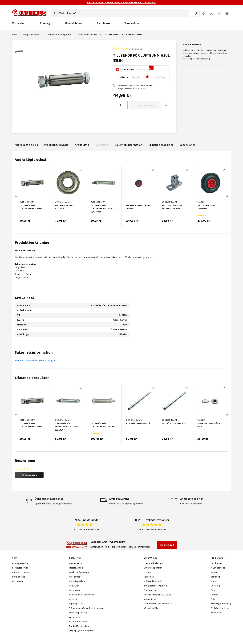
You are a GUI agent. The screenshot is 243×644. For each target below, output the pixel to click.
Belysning (215, 577)
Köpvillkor (74, 586)
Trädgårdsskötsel (32, 35)
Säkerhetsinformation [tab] (34, 352)
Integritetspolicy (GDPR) (155, 586)
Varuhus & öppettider (79, 572)
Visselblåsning (76, 568)
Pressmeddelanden (153, 563)
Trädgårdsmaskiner (220, 608)
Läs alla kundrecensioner (87, 529)
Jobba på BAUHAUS (153, 581)
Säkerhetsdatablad (78, 622)
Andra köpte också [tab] (30, 160)
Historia (147, 572)
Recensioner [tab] (25, 460)
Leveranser (75, 590)
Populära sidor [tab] (218, 558)
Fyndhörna (104, 23)
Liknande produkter (161, 145)
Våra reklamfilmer (152, 608)
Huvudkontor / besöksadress (158, 604)
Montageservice (20, 563)
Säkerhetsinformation (129, 145)
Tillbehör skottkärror (87, 35)
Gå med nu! (167, 545)
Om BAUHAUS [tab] (150, 558)
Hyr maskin (18, 581)
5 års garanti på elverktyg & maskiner (87, 608)
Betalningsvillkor (77, 581)
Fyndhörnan (216, 563)
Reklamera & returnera (191, 504)
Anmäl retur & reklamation (82, 595)
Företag (45, 23)
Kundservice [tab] (75, 558)
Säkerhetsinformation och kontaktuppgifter (36, 360)
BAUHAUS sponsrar (153, 568)
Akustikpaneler (218, 568)
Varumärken (132, 23)
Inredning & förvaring (221, 604)
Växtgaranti (75, 617)
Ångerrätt (74, 599)
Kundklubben (73, 23)
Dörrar (214, 581)
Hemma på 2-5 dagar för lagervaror (126, 504)
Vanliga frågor (76, 577)
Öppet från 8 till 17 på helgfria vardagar (53, 504)
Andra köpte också (26, 145)
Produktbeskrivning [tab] (32, 242)
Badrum (214, 572)
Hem (14, 35)
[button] (29, 475)
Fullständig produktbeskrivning (196, 59)
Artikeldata (82, 145)
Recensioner (187, 145)
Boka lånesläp (19, 577)
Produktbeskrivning (56, 145)
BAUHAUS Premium (21, 572)
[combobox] (120, 13)
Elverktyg (215, 586)
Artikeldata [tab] (24, 298)
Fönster (214, 595)
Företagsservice (20, 568)
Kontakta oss (75, 563)
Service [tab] (16, 558)
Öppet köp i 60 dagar (79, 613)
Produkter (18, 23)
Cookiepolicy (150, 590)
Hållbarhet (149, 577)
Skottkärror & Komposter (59, 35)
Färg (213, 590)
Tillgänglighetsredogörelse (82, 631)
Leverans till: (128, 69)
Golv (213, 599)
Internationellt (150, 599)
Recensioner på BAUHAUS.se (157, 595)
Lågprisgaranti (76, 604)
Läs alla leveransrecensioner (152, 529)
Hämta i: (125, 77)
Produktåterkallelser (79, 626)
